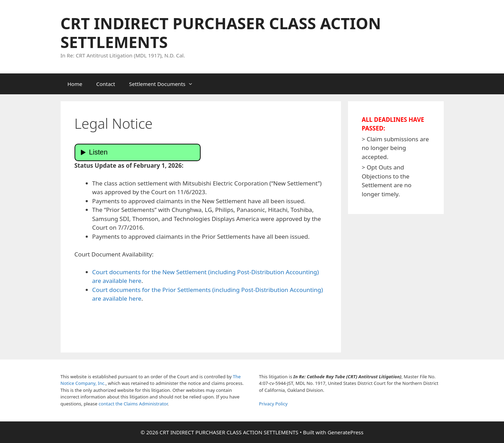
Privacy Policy (273, 404)
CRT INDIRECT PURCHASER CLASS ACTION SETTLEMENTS (221, 33)
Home (75, 84)
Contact (106, 84)
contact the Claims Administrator (133, 404)
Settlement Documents (164, 84)
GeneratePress (345, 432)
